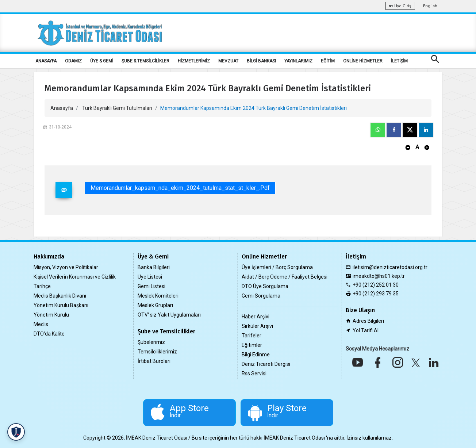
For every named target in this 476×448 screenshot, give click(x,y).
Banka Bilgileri (154, 267)
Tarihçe (42, 286)
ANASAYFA (46, 61)
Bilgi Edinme (256, 355)
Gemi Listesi (151, 286)
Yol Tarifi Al (366, 330)
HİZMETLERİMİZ (194, 61)
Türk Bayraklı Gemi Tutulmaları (117, 108)
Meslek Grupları (155, 305)
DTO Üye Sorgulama (265, 286)
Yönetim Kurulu (51, 315)
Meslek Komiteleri (158, 296)
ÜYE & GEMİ (102, 61)
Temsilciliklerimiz (157, 352)
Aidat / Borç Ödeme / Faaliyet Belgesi (285, 277)
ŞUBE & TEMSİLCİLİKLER (145, 61)
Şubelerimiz (151, 342)
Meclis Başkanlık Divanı (60, 296)
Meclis (41, 324)
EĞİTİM (328, 61)
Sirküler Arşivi (257, 326)
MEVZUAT (228, 61)
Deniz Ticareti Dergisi (266, 364)
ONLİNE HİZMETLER (363, 61)
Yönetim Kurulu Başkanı (61, 305)
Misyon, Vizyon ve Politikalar (66, 267)
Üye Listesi (150, 277)
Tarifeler (252, 336)
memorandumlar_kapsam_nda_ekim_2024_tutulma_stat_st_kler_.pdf (180, 188)
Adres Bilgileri (368, 321)
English (430, 6)
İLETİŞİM (399, 61)
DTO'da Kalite (49, 334)
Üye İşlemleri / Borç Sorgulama (277, 267)
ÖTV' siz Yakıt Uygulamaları (169, 315)
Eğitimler (252, 345)
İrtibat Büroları (154, 361)
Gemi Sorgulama (261, 296)
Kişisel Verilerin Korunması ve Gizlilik (75, 277)
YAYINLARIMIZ (298, 61)
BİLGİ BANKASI (261, 61)
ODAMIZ (73, 61)
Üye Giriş (400, 6)
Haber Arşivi (256, 317)
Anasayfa (62, 108)
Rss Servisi (254, 374)
